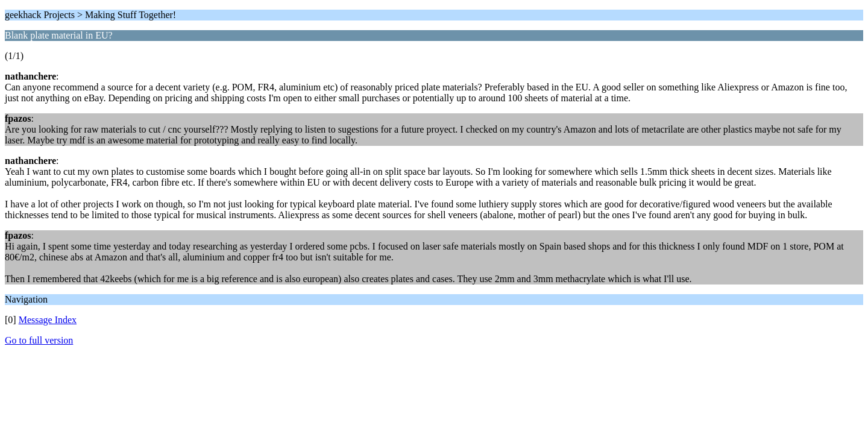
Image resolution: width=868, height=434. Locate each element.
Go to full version (39, 340)
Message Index (48, 320)
